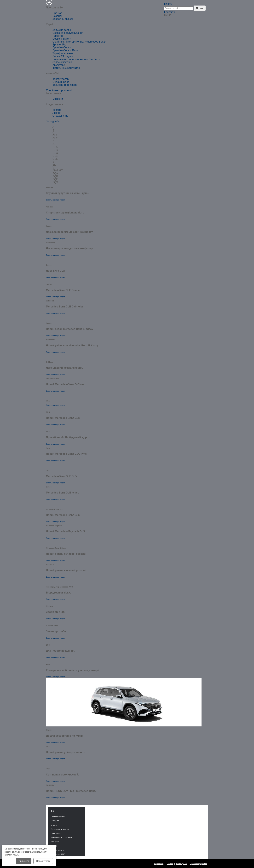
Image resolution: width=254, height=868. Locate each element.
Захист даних (181, 864)
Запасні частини (62, 62)
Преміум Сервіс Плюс (66, 50)
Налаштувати (43, 861)
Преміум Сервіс (62, 47)
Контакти (170, 12)
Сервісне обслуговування (68, 33)
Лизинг (57, 113)
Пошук (168, 4)
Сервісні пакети (62, 39)
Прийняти (24, 861)
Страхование (60, 116)
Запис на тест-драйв (65, 85)
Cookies (170, 864)
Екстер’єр (55, 842)
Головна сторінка (58, 817)
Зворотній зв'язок (63, 19)
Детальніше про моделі (56, 200)
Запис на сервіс (62, 30)
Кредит (57, 110)
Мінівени (58, 99)
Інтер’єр (54, 846)
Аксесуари (59, 65)
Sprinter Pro (59, 45)
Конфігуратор (61, 79)
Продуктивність (57, 850)
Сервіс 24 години (63, 56)
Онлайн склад (61, 82)
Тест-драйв (53, 121)
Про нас (57, 13)
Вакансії (57, 16)
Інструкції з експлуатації (67, 68)
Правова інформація (198, 864)
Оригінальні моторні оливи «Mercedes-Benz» (79, 42)
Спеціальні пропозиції (59, 90)
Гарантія (58, 36)
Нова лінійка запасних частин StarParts (76, 59)
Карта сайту (159, 864)
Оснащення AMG (58, 854)
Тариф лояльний (63, 53)
